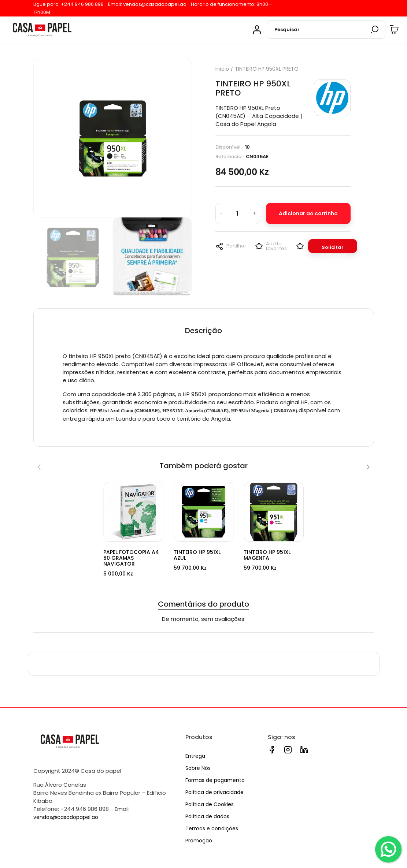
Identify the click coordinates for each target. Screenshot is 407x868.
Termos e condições (212, 828)
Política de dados (207, 816)
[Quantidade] (238, 214)
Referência (228, 157)
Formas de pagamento (215, 780)
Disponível (228, 147)
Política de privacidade (214, 792)
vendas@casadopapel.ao (155, 4)
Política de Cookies (210, 804)
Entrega (195, 756)
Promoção (199, 841)
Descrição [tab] (203, 331)
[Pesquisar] (326, 30)
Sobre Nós (198, 768)
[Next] (368, 467)
